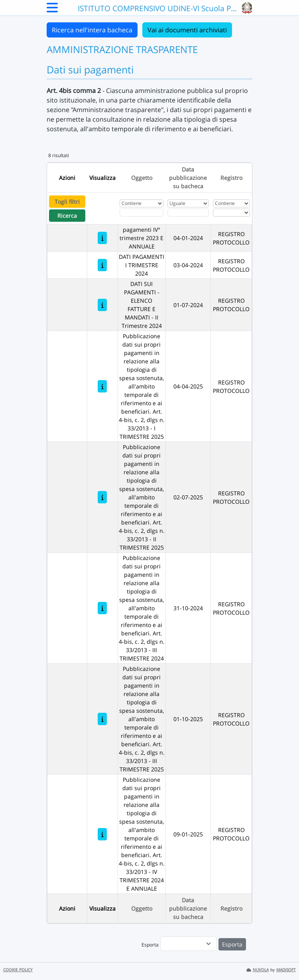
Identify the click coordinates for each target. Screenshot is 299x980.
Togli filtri (67, 202)
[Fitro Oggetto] (142, 213)
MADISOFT (286, 970)
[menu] (189, 944)
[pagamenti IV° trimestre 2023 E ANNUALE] (102, 238)
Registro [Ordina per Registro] (231, 178)
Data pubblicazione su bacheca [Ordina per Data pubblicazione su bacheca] (188, 178)
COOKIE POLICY (18, 970)
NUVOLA (258, 970)
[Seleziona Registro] (231, 213)
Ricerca (67, 216)
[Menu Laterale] (52, 10)
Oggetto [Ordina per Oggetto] (142, 178)
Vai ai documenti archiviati (187, 30)
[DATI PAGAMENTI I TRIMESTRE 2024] (102, 265)
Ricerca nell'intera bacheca (92, 30)
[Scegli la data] (188, 213)
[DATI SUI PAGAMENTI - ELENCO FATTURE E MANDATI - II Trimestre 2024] (102, 305)
